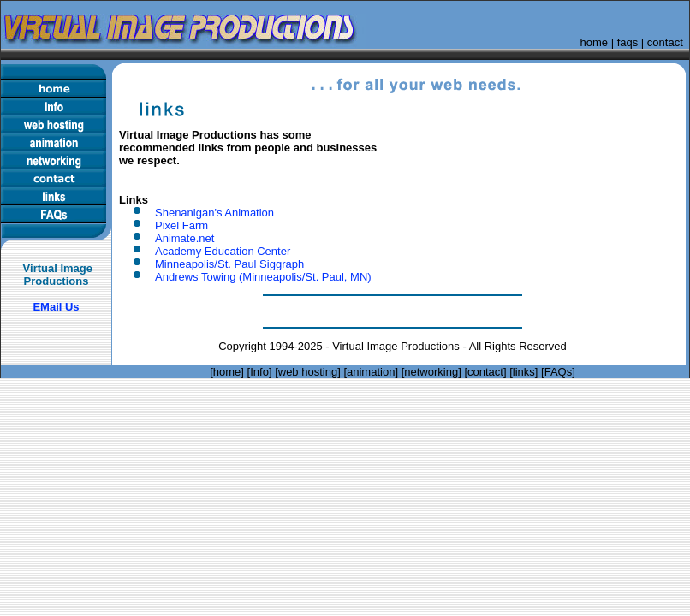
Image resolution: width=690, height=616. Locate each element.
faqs (628, 42)
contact (665, 42)
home (595, 42)
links (524, 372)
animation (371, 372)
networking (431, 372)
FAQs (559, 372)
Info (259, 372)
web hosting (308, 372)
